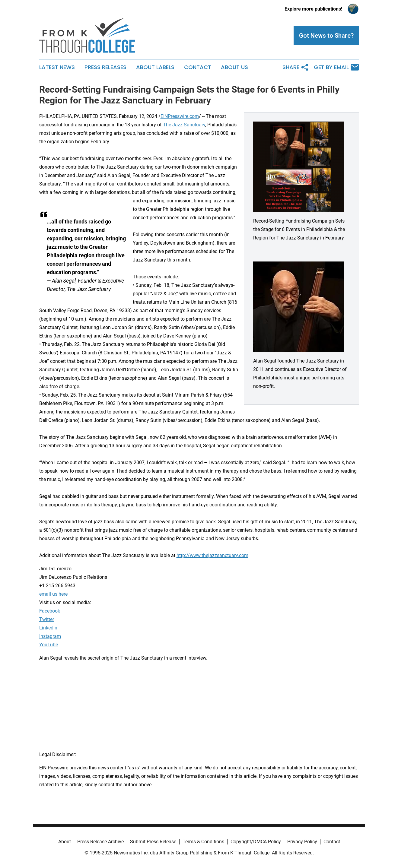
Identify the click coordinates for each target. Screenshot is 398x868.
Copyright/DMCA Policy (256, 842)
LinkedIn (48, 628)
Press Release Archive (100, 842)
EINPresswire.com (180, 116)
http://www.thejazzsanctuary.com (212, 555)
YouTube (49, 645)
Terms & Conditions (203, 842)
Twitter (47, 619)
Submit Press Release (153, 842)
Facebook (50, 611)
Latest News (57, 67)
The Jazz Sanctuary (184, 125)
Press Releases (105, 67)
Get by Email (336, 67)
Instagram (50, 636)
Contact (198, 67)
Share (296, 67)
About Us (234, 67)
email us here (53, 594)
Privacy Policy (302, 842)
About (65, 842)
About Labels (155, 67)
